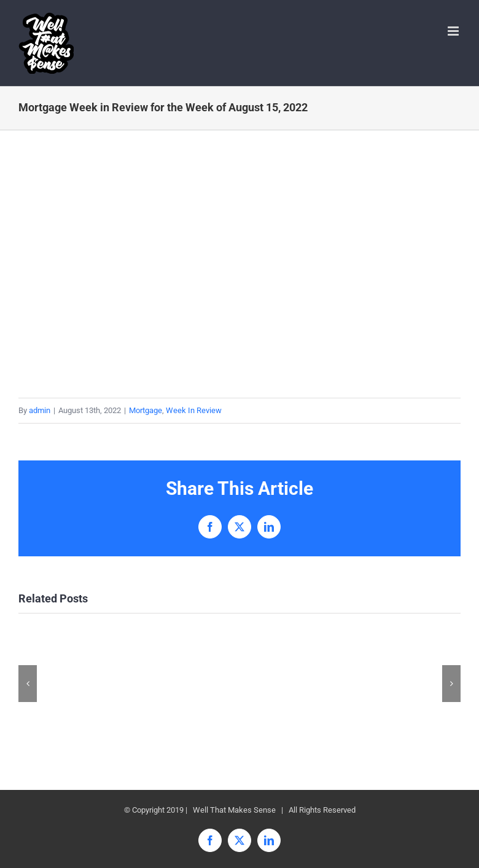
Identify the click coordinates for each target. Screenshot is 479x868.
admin (40, 410)
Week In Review (194, 410)
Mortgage (146, 410)
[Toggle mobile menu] (454, 31)
